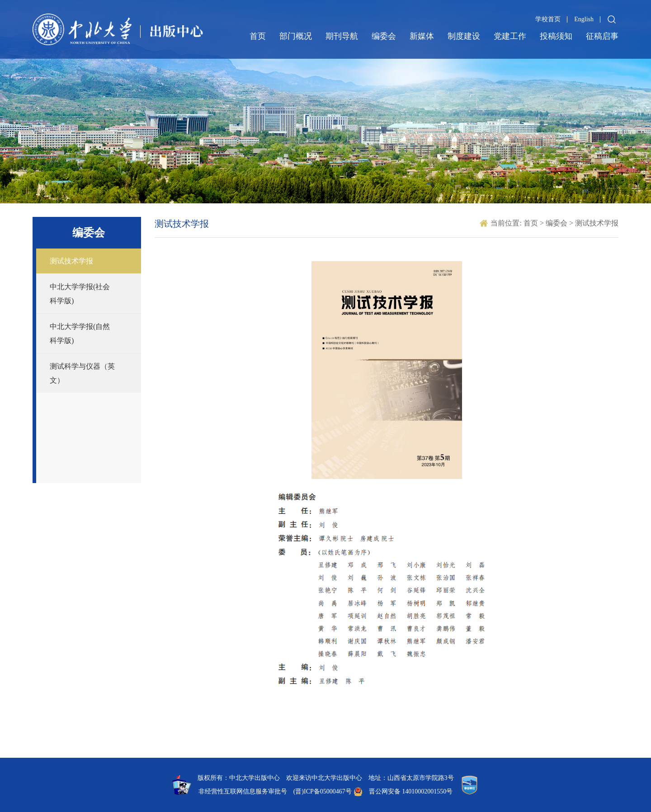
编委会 (384, 36)
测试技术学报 (71, 261)
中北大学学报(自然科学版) (80, 333)
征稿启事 (602, 36)
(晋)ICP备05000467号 (323, 791)
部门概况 (296, 36)
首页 (258, 36)
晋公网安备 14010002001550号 (411, 791)
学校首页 (548, 19)
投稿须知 (556, 36)
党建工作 (510, 36)
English (584, 19)
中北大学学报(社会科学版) (80, 294)
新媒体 (422, 36)
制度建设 (464, 36)
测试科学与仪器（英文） (82, 373)
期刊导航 (342, 36)
